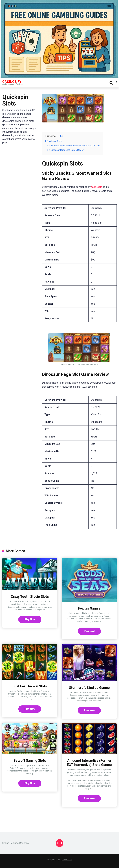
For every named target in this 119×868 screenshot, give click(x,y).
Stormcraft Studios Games (89, 688)
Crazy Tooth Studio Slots (30, 597)
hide (60, 136)
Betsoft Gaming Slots (30, 761)
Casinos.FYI (12, 82)
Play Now (30, 619)
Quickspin (97, 187)
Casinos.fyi (67, 860)
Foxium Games (89, 608)
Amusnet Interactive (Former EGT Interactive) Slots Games (89, 763)
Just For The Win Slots (30, 686)
